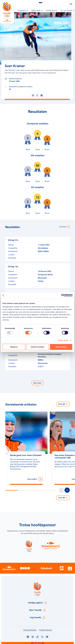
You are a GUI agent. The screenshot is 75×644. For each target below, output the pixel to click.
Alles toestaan (61, 347)
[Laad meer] (37, 384)
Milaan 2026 (37, 10)
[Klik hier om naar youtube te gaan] (47, 637)
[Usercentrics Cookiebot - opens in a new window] (63, 295)
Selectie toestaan (38, 347)
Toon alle (63, 404)
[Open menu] (71, 4)
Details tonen (63, 340)
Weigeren (14, 347)
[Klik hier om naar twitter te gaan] (42, 637)
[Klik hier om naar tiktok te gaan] (37, 637)
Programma (23, 10)
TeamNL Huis (51, 10)
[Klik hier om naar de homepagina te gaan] (7, 9)
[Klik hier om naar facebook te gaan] (28, 637)
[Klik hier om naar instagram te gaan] (33, 637)
